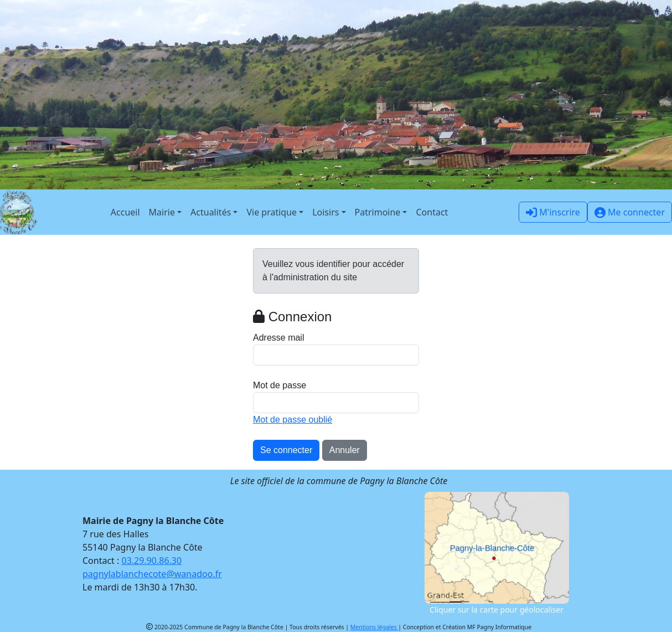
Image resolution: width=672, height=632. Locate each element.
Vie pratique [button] (272, 212)
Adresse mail (278, 338)
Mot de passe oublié (293, 420)
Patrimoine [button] (378, 212)
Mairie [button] (162, 212)
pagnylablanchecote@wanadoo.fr (152, 574)
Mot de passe (280, 385)
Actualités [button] (211, 212)
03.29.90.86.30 (152, 561)
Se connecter (286, 450)
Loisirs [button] (325, 212)
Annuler (345, 450)
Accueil (125, 212)
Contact (432, 212)
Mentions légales (374, 627)
